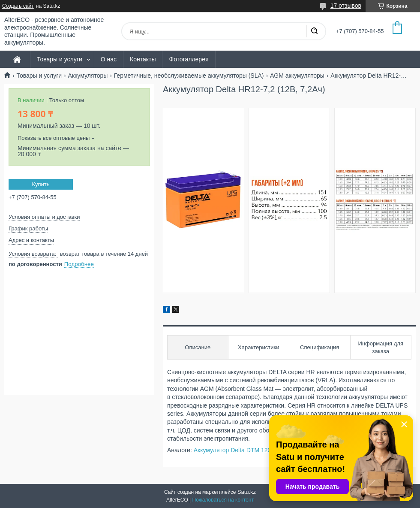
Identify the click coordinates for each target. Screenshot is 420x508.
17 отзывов (346, 6)
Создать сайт (18, 6)
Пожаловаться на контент (223, 500)
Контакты (143, 59)
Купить (40, 184)
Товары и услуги (60, 59)
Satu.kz (247, 492)
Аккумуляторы (88, 76)
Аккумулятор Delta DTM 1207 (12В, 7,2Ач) (252, 450)
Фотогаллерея (189, 59)
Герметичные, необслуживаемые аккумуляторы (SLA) (189, 76)
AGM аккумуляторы (297, 76)
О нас (109, 59)
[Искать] (314, 31)
